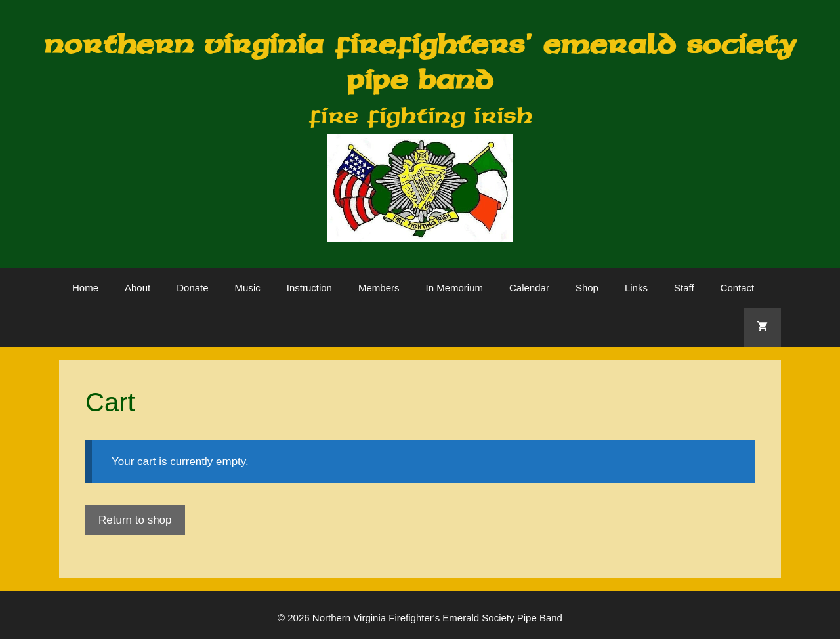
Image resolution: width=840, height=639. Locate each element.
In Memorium (454, 288)
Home (85, 288)
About (137, 288)
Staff (684, 288)
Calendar (529, 288)
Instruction (309, 288)
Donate (192, 288)
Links (636, 288)
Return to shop (135, 520)
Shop (587, 288)
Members (379, 288)
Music (248, 288)
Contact (738, 288)
